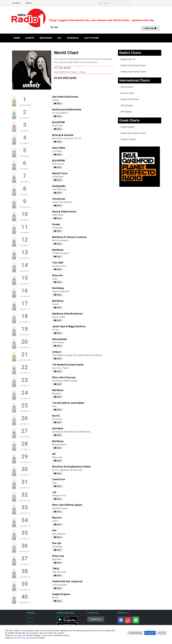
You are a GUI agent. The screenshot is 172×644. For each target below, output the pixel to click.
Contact (16, 3)
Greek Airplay (128, 127)
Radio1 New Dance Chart (133, 72)
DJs (59, 38)
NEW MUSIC (46, 38)
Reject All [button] (162, 633)
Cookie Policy (20, 638)
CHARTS (30, 38)
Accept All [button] (150, 633)
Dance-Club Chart (130, 99)
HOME (17, 38)
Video (58, 104)
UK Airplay (126, 112)
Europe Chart (127, 93)
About (29, 3)
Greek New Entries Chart (133, 133)
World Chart (127, 87)
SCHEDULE (73, 38)
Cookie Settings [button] (135, 633)
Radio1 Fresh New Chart (133, 65)
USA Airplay (127, 105)
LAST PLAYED (91, 38)
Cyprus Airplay (128, 139)
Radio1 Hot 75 (128, 59)
